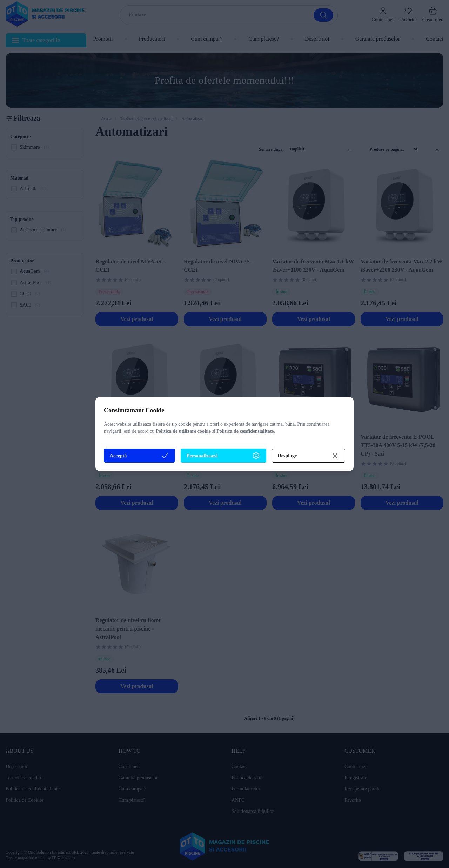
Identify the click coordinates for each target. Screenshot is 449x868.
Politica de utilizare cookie (183, 431)
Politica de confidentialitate (245, 431)
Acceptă (139, 456)
